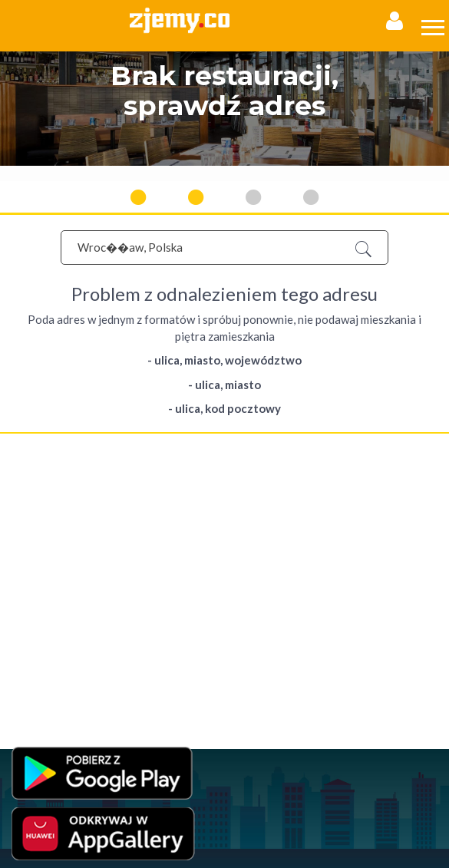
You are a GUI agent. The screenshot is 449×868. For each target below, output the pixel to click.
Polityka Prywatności (53, 525)
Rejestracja (35, 462)
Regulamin (33, 509)
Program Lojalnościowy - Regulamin (84, 540)
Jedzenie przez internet (60, 575)
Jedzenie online (44, 591)
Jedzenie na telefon (52, 621)
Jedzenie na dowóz (51, 637)
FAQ (21, 494)
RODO (172, 540)
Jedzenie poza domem (58, 652)
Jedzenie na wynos (50, 606)
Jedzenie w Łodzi (47, 667)
